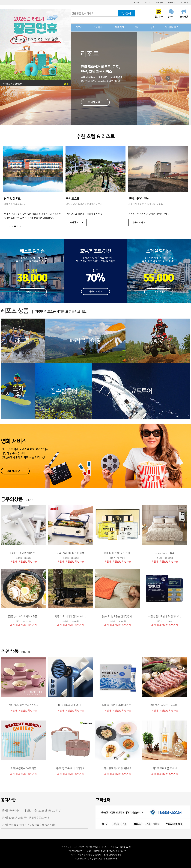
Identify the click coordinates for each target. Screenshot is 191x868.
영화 (137, 27)
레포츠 (79, 27)
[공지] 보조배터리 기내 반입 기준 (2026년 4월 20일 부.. (32, 811)
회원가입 (159, 3)
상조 (152, 27)
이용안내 (172, 3)
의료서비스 (99, 27)
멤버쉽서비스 (172, 27)
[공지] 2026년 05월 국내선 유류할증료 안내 (25, 818)
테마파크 (119, 27)
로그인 (148, 3)
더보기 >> (30, 500)
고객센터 (184, 3)
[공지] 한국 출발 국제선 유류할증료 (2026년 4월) (28, 825)
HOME (137, 3)
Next (168, 78)
